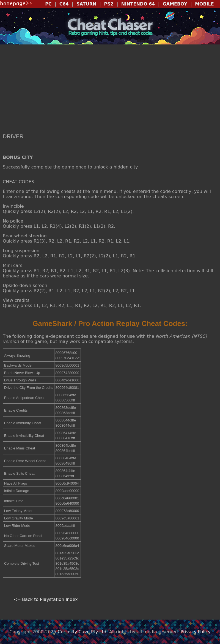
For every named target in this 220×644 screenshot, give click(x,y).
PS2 (109, 4)
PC (48, 4)
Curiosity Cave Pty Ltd (82, 632)
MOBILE (204, 4)
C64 (64, 4)
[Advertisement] (110, 89)
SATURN (86, 4)
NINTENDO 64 (138, 4)
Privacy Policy (196, 632)
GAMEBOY (175, 4)
